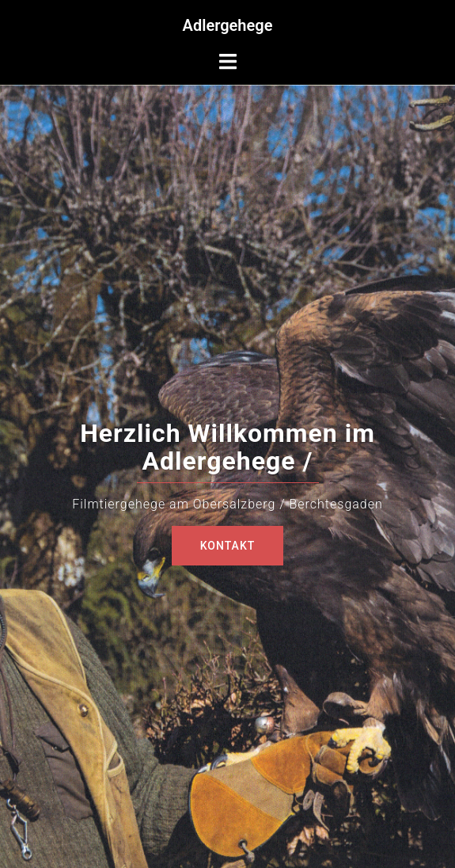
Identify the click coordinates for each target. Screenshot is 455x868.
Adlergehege (228, 25)
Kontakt (228, 546)
